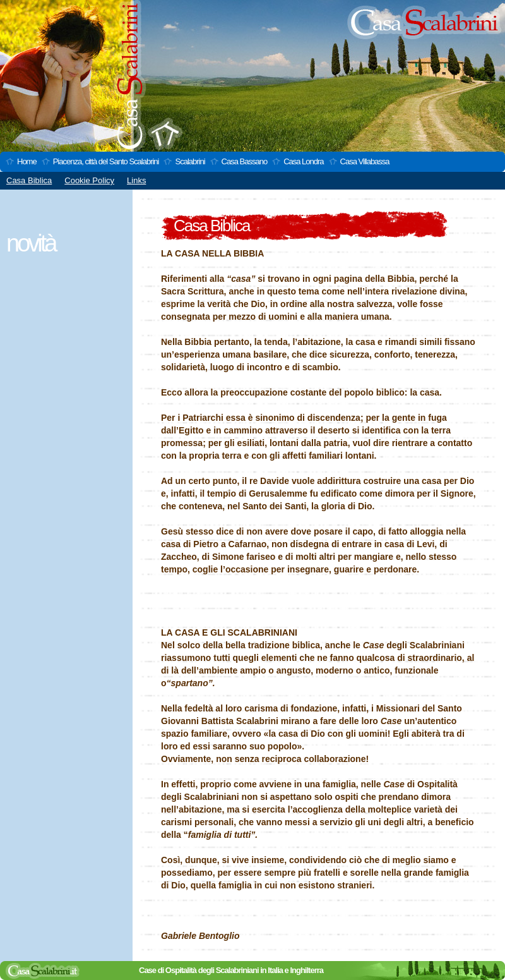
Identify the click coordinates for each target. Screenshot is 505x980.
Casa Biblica (29, 180)
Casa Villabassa (365, 161)
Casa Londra (303, 161)
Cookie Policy (89, 180)
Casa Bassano (245, 161)
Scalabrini (190, 161)
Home (27, 161)
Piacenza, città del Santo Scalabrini (106, 161)
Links (136, 180)
